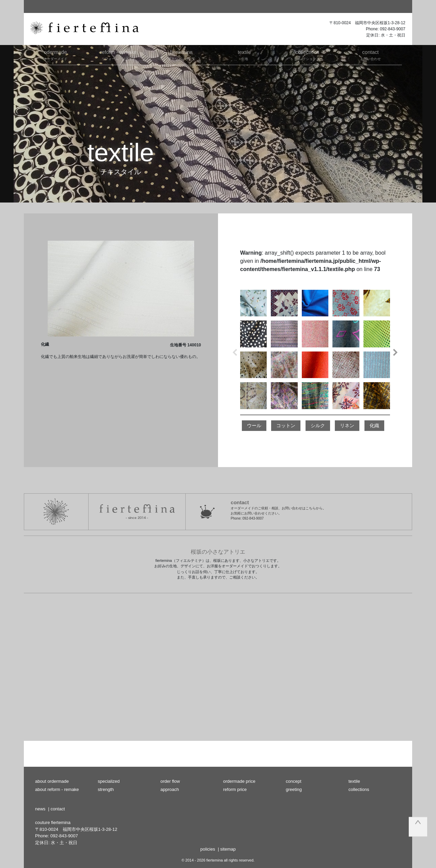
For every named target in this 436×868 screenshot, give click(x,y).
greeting (294, 789)
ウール (254, 425)
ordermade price (239, 781)
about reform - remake (57, 789)
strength (106, 789)
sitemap (228, 849)
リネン (347, 425)
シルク (318, 425)
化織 (374, 425)
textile (354, 781)
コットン (286, 425)
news (40, 809)
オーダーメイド (55, 55)
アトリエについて (181, 55)
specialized (109, 781)
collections (359, 789)
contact (58, 809)
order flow (170, 781)
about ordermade (52, 781)
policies (208, 849)
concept (294, 781)
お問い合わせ (370, 55)
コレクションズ (307, 55)
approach (170, 789)
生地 (244, 55)
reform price (235, 789)
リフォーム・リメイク (118, 55)
